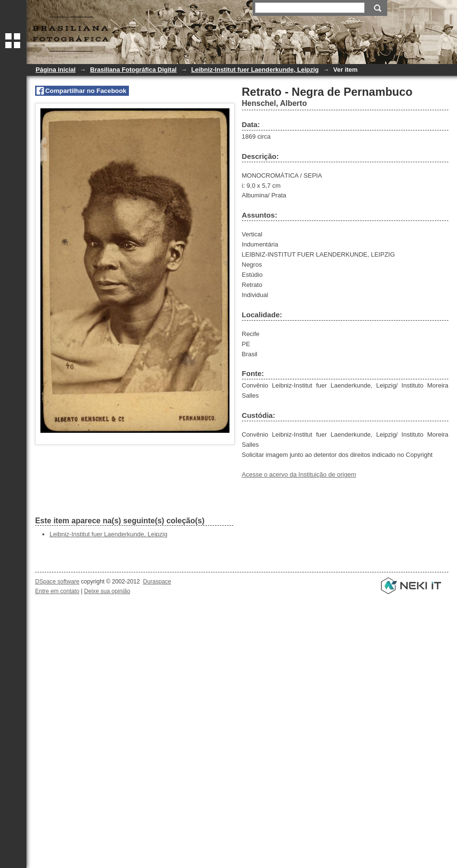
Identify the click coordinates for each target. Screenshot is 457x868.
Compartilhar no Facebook (86, 91)
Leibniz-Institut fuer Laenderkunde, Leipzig (255, 70)
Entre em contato (57, 591)
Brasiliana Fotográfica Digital (133, 70)
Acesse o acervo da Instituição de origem (299, 474)
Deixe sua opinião (107, 591)
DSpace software (57, 582)
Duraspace (157, 582)
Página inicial (56, 70)
